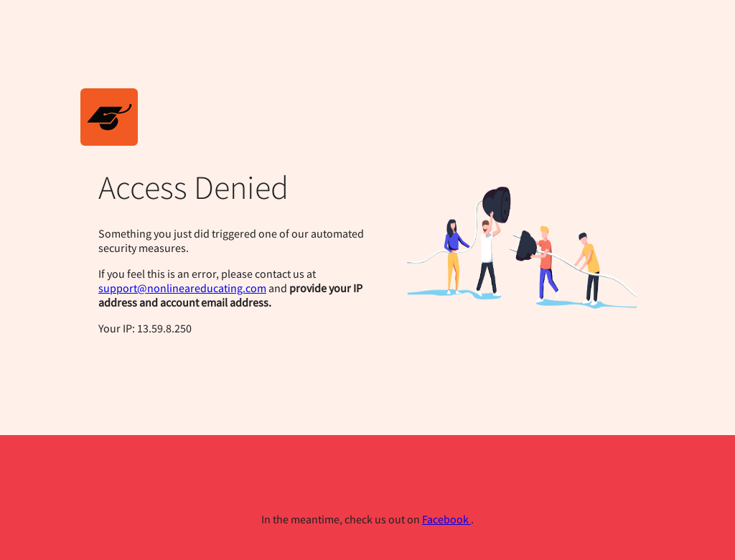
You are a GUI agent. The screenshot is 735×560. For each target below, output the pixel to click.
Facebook (446, 519)
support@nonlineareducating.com (182, 288)
